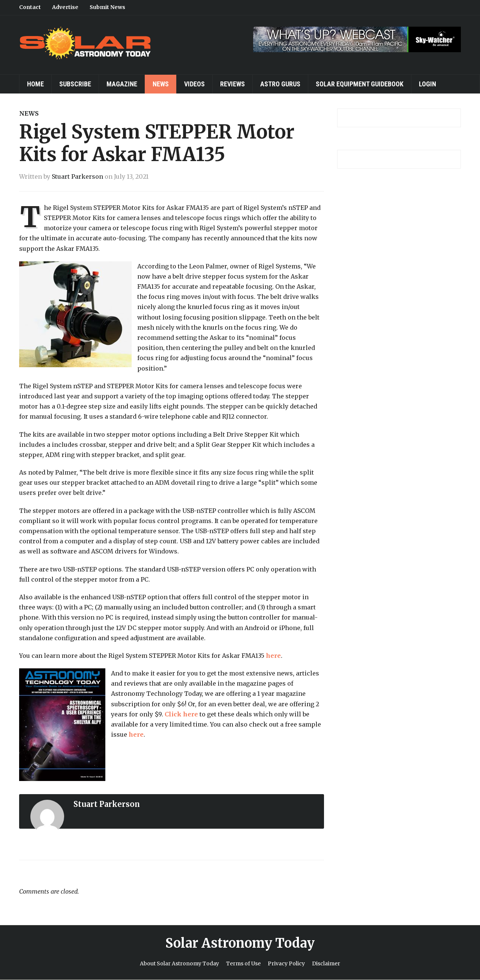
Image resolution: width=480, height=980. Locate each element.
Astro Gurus (280, 84)
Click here (181, 714)
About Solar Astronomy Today (179, 963)
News (161, 84)
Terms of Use (243, 963)
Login (427, 84)
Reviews (232, 84)
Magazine (122, 84)
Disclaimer (326, 963)
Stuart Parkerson (77, 176)
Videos (194, 84)
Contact (30, 7)
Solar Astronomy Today (240, 943)
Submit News (107, 7)
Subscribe (75, 84)
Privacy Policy (286, 963)
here (273, 656)
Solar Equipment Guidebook (360, 84)
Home (35, 84)
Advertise (65, 7)
